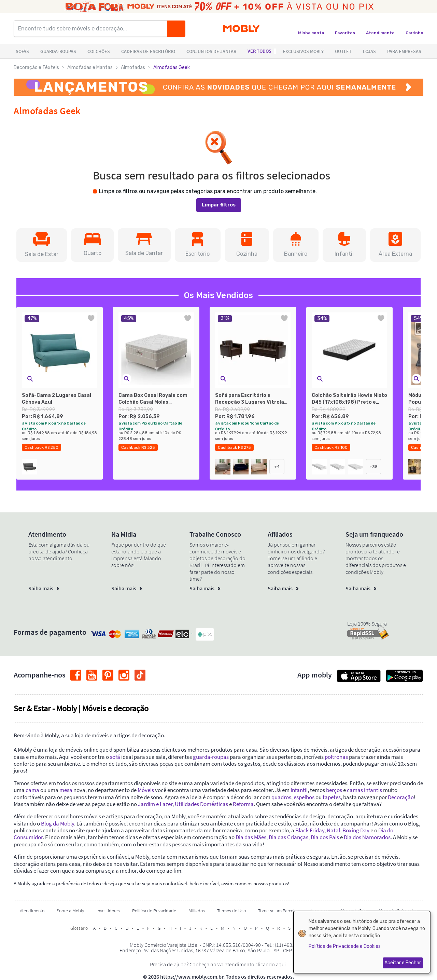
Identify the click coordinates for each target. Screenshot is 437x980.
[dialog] (362, 942)
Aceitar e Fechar (403, 963)
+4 (277, 467)
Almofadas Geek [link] (172, 68)
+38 (374, 467)
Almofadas (133, 68)
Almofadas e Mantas (90, 68)
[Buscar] (176, 29)
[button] (42, 245)
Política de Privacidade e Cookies (345, 946)
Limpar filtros (219, 205)
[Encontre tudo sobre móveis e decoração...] (93, 29)
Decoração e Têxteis (36, 68)
